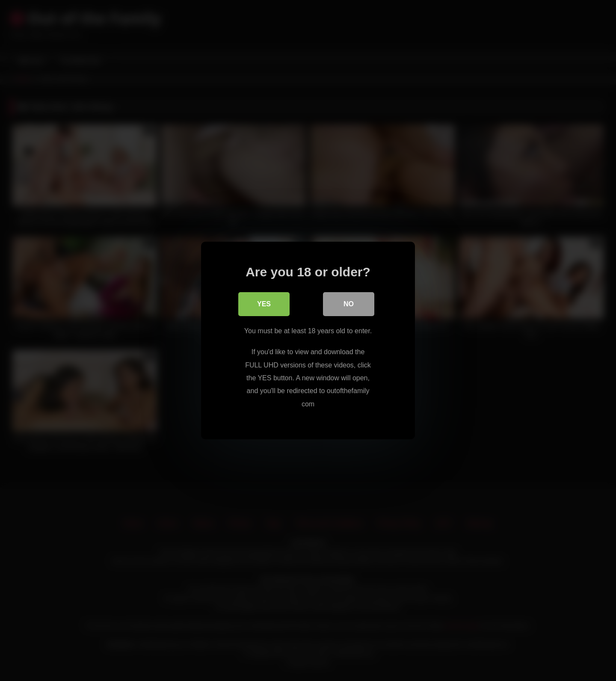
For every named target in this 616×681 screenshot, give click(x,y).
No (349, 304)
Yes (264, 304)
